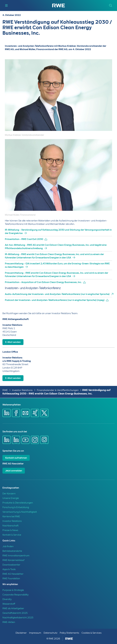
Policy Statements (69, 633)
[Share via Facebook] (16, 413)
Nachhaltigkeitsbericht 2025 (18, 618)
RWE (5, 390)
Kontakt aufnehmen (16, 458)
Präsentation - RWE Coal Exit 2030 (24, 239)
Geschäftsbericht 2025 (15, 613)
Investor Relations (22, 390)
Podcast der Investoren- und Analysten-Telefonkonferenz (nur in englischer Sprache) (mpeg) (55, 300)
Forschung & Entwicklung (16, 507)
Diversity (7, 599)
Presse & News (10, 530)
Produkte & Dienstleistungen (18, 503)
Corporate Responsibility (15, 595)
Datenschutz (50, 633)
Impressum (35, 633)
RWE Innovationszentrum (16, 556)
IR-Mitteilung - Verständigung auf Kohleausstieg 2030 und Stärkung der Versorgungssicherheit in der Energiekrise (58, 232)
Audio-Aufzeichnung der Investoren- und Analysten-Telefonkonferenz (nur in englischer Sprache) (57, 294)
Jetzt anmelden (14, 471)
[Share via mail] (25, 413)
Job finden (8, 546)
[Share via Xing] (35, 413)
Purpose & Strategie (13, 590)
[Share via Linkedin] (7, 413)
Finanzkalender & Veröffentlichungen (58, 390)
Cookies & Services (91, 633)
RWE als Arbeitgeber (13, 608)
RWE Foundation (11, 578)
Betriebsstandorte (12, 551)
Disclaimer (21, 633)
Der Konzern (9, 494)
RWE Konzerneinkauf (13, 560)
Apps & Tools (9, 569)
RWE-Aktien (9, 622)
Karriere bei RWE (11, 516)
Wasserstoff (9, 604)
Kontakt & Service (12, 535)
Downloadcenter (11, 565)
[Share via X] (44, 413)
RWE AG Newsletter (13, 574)
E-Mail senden (13, 342)
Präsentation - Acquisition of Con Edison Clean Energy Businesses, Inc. (43, 282)
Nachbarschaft (11, 526)
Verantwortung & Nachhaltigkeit (20, 512)
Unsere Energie (11, 498)
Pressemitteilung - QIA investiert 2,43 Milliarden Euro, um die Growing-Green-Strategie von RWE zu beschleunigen (57, 265)
